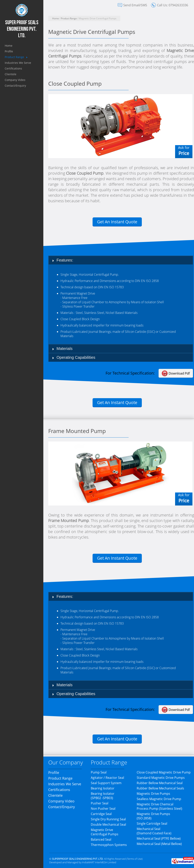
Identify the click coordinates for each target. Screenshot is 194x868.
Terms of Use (134, 859)
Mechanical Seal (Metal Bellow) (159, 844)
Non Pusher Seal (103, 809)
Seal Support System (106, 783)
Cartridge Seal (101, 814)
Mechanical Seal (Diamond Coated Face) (154, 831)
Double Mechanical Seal (108, 824)
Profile (9, 51)
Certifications (13, 68)
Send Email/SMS (135, 5)
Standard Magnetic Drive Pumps (161, 778)
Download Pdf (179, 373)
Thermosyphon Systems (109, 845)
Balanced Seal (101, 839)
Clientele (11, 74)
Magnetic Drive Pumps (153, 794)
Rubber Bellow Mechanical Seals (160, 788)
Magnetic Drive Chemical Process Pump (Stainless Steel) (159, 806)
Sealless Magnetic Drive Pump (159, 799)
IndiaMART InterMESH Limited (99, 862)
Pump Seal (99, 772)
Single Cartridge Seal (152, 823)
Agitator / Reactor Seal (107, 778)
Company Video (15, 80)
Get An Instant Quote (117, 222)
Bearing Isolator (103, 788)
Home (9, 46)
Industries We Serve (18, 63)
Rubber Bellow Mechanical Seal (160, 783)
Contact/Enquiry (15, 86)
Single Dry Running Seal (108, 819)
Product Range (14, 57)
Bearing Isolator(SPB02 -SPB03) (103, 796)
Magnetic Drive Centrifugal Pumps (105, 832)
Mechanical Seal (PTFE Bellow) (159, 838)
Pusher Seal (100, 803)
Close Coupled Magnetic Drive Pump (164, 772)
